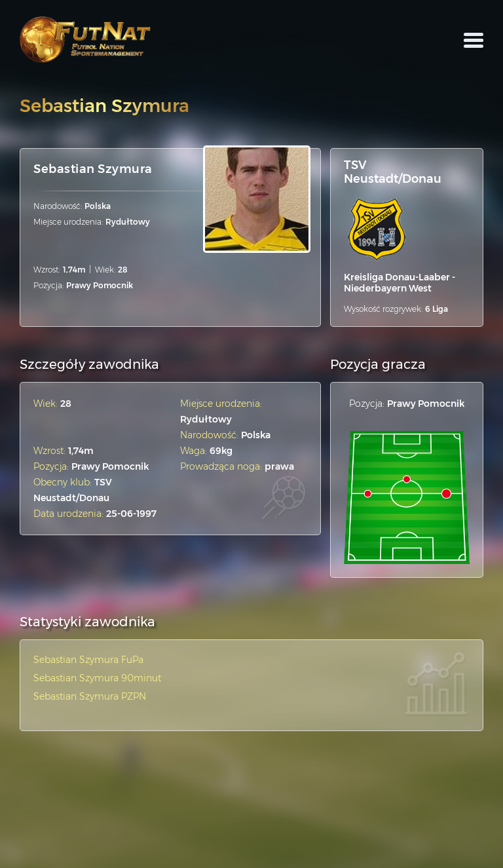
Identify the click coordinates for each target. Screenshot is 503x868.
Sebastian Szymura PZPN (90, 696)
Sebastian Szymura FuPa (88, 660)
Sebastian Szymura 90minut (97, 678)
